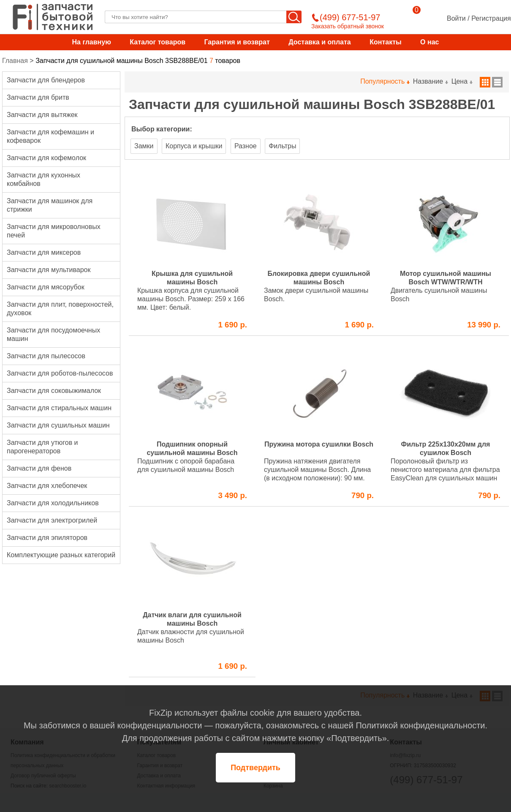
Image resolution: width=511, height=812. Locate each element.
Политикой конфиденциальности (420, 725)
